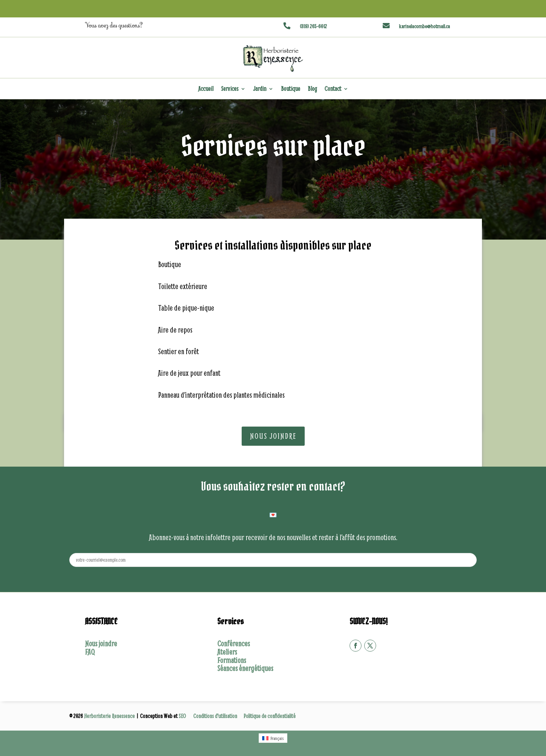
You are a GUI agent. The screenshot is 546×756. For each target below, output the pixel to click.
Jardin (260, 89)
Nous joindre (273, 436)
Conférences (233, 644)
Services (230, 89)
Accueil (206, 89)
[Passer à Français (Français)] (273, 738)
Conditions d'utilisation (215, 716)
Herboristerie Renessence (110, 716)
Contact (333, 89)
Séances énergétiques (245, 668)
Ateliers (227, 652)
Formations (232, 660)
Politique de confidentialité (270, 716)
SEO (183, 716)
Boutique (291, 89)
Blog (312, 89)
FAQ (90, 652)
